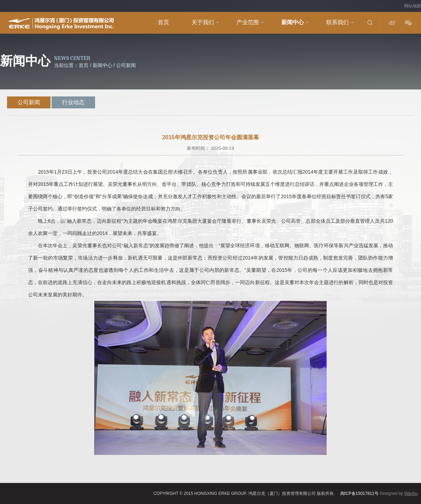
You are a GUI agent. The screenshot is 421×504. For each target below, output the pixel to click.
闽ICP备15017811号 (359, 493)
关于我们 (203, 22)
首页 (163, 22)
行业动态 (73, 102)
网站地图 (413, 6)
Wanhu (411, 493)
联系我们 (338, 22)
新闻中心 (293, 22)
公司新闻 (29, 102)
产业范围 (248, 22)
